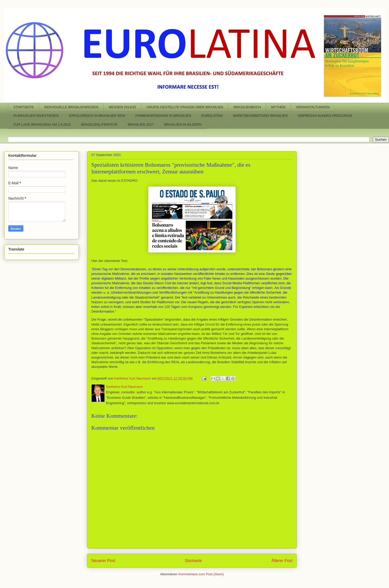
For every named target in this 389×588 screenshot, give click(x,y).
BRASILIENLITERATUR (99, 124)
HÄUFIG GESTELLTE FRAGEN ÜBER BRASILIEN (185, 107)
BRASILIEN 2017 (141, 124)
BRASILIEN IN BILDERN (183, 124)
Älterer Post (282, 561)
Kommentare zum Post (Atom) (201, 574)
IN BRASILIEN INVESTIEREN (36, 116)
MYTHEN (278, 107)
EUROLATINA (212, 116)
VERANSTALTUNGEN (312, 107)
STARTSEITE (24, 107)
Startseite (193, 561)
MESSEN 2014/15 (122, 107)
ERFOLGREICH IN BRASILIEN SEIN (97, 116)
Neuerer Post (103, 561)
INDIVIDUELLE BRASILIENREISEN (71, 107)
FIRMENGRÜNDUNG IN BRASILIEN (163, 116)
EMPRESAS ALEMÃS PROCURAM (325, 116)
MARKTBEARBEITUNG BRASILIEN (260, 116)
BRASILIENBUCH (247, 107)
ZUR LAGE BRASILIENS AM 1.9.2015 (42, 124)
